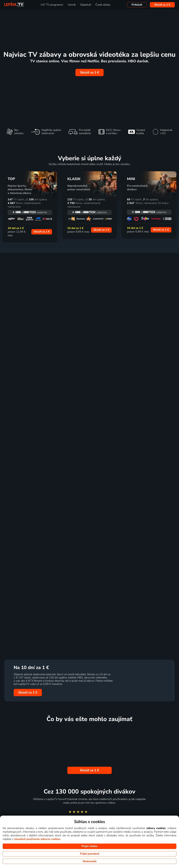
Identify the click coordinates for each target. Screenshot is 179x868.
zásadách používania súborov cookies (37, 839)
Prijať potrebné (90, 854)
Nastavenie (90, 861)
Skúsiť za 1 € (162, 5)
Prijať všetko (89, 846)
